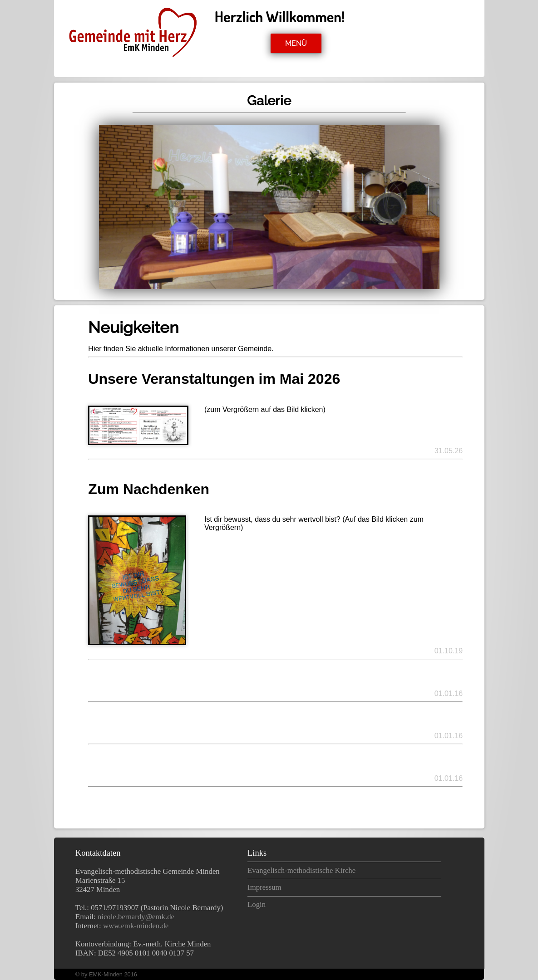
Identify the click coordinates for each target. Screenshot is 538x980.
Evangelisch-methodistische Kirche (301, 870)
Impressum (264, 887)
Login (257, 904)
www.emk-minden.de (136, 926)
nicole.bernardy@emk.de (136, 917)
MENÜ (296, 43)
